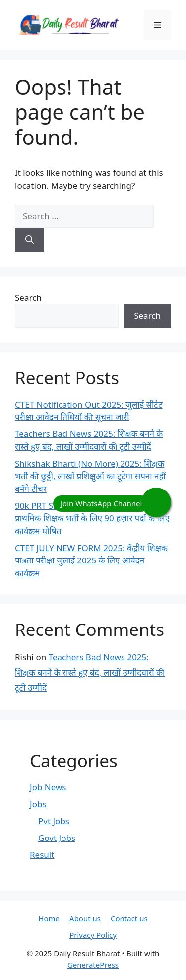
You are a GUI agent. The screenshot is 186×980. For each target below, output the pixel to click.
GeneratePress (93, 965)
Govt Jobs (57, 838)
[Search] (30, 240)
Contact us (129, 918)
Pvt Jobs (54, 821)
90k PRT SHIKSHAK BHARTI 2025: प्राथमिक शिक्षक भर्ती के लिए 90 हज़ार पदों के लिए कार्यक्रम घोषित (92, 518)
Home (49, 918)
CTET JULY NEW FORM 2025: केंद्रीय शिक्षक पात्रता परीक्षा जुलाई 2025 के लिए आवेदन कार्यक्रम (91, 560)
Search (28, 298)
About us (85, 918)
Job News (48, 787)
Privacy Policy (93, 935)
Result (42, 855)
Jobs (38, 804)
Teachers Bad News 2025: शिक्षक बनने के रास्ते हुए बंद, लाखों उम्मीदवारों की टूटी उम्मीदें (90, 672)
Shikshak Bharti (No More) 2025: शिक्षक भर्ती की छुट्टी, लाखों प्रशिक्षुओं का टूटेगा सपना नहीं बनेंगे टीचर (90, 476)
